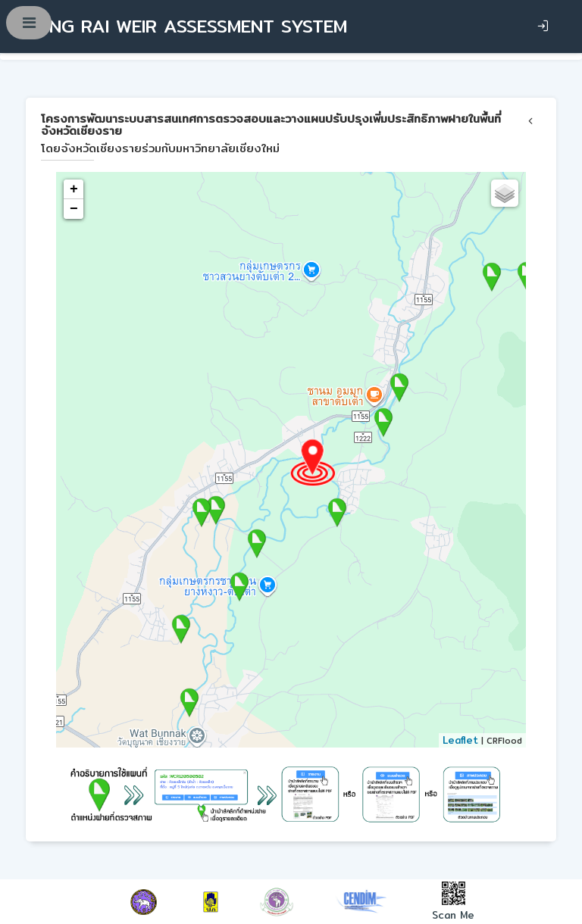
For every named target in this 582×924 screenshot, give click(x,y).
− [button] (74, 209)
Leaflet (460, 740)
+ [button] (74, 189)
